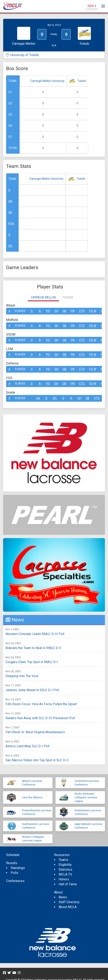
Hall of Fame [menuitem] (68, 884)
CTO (82, 311)
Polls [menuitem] (14, 873)
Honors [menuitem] (64, 879)
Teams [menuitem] (63, 860)
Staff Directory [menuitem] (69, 902)
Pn (73, 311)
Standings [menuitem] (18, 868)
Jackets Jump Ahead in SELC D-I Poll (32, 690)
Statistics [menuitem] (65, 870)
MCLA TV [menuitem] (65, 874)
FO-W (93, 311)
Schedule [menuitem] (13, 855)
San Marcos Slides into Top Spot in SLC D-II (37, 760)
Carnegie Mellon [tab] (43, 297)
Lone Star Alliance (32, 797)
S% (10, 246)
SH (56, 311)
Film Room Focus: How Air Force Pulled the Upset (41, 704)
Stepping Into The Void (22, 676)
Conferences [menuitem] (15, 881)
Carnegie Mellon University (47, 81)
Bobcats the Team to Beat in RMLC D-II (33, 648)
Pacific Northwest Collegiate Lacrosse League (86, 797)
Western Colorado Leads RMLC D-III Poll (35, 634)
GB (10, 212)
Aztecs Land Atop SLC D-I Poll (27, 746)
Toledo (82, 81)
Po (48, 311)
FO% (11, 224)
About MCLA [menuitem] (68, 907)
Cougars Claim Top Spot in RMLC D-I (32, 662)
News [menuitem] (63, 897)
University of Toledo (25, 55)
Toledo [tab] (68, 297)
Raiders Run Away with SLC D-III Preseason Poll (40, 718)
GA (10, 201)
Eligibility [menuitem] (65, 865)
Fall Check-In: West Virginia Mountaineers (35, 732)
